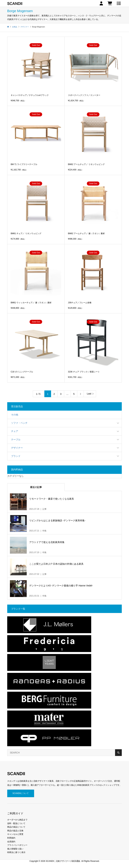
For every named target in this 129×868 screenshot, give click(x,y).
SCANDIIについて (21, 793)
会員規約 (11, 842)
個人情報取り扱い (15, 849)
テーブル (16, 440)
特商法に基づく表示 (16, 852)
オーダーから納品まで (17, 820)
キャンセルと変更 (15, 834)
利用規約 (11, 838)
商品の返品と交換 (15, 831)
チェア (15, 431)
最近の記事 (36, 487)
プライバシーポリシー (17, 845)
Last (89, 394)
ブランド (16, 456)
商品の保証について (16, 827)
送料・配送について (16, 823)
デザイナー (17, 448)
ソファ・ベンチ (19, 423)
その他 (15, 415)
